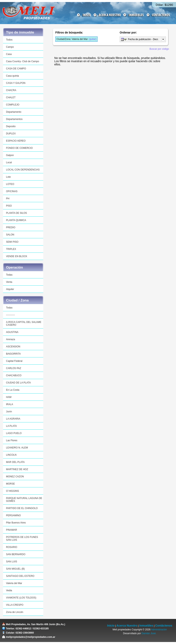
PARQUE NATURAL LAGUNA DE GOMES (24, 500)
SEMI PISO (12, 242)
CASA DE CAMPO (16, 69)
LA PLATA (11, 426)
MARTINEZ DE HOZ (17, 469)
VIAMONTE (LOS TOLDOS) (21, 598)
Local (9, 162)
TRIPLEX (11, 249)
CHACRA (11, 90)
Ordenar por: (128, 32)
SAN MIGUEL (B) (15, 569)
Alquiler (10, 289)
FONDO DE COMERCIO (19, 148)
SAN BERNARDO (16, 554)
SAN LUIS (12, 562)
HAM (9, 397)
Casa (9, 54)
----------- (10, 315)
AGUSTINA (12, 332)
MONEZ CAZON (15, 477)
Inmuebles (146, 626)
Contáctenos (164, 626)
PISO (9, 206)
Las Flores (12, 440)
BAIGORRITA (13, 354)
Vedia (9, 590)
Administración (159, 630)
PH (8, 199)
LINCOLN (11, 455)
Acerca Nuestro (127, 626)
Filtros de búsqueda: (69, 32)
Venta (9, 282)
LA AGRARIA (13, 419)
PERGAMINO (13, 515)
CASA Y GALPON (16, 83)
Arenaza (11, 339)
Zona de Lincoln (15, 612)
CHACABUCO (14, 375)
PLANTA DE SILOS (16, 213)
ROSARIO (12, 547)
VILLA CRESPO (15, 605)
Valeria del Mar (14, 583)
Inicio (111, 626)
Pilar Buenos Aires (16, 523)
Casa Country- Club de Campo (23, 61)
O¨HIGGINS (12, 491)
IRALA (10, 404)
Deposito (11, 126)
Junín (9, 412)
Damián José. (149, 633)
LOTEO (10, 184)
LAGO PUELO (14, 433)
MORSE (10, 484)
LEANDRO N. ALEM (17, 448)
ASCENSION (13, 347)
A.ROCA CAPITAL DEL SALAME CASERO (24, 324)
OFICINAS (12, 191)
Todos (9, 40)
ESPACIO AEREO (16, 141)
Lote (8, 177)
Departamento (14, 112)
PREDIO (11, 227)
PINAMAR (12, 530)
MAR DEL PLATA (15, 462)
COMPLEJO (13, 105)
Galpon (10, 155)
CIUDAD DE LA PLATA (18, 383)
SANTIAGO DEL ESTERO (20, 576)
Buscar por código (159, 49)
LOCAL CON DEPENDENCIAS (23, 170)
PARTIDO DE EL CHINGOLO (22, 508)
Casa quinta (12, 76)
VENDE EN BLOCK (17, 256)
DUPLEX (11, 134)
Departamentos (14, 119)
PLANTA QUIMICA (16, 220)
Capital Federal (14, 361)
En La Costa (13, 390)
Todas (9, 275)
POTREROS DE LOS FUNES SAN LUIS (22, 539)
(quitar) (76, 39)
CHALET (11, 97)
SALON (10, 235)
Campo (10, 47)
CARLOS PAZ (14, 368)
